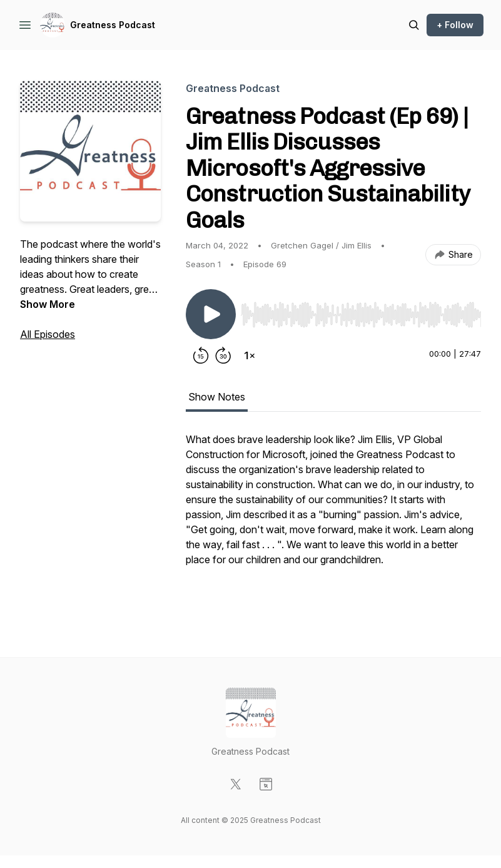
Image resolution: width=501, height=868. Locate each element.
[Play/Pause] (211, 314)
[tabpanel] (333, 519)
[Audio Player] (361, 311)
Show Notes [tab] (217, 397)
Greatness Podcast (113, 25)
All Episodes (48, 334)
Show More (48, 304)
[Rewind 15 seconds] (201, 355)
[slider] (361, 315)
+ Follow (455, 25)
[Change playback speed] (250, 355)
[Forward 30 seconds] (223, 355)
